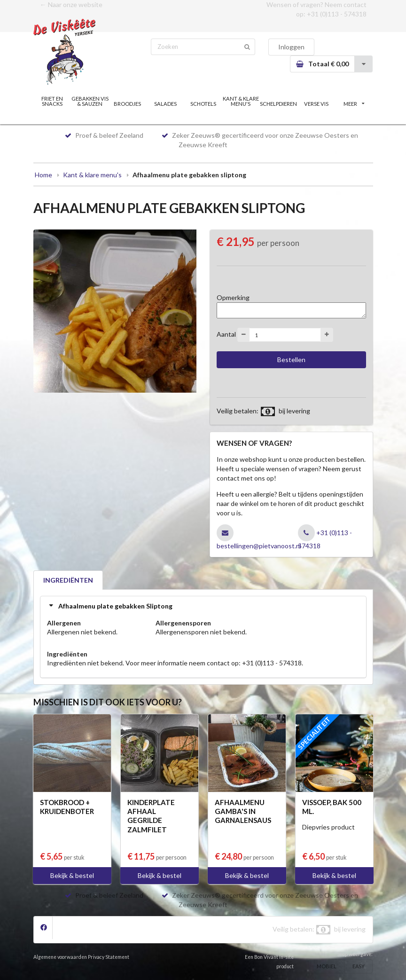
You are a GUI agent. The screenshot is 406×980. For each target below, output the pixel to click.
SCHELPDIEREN (278, 104)
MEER (354, 104)
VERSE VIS (316, 104)
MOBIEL (327, 966)
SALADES (165, 104)
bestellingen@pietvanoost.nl (259, 546)
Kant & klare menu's (92, 175)
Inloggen (291, 47)
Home (43, 175)
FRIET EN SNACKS (52, 101)
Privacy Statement (109, 957)
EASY (359, 966)
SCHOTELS (203, 104)
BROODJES (127, 104)
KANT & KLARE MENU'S (241, 101)
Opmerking (233, 297)
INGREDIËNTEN (68, 580)
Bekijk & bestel (72, 875)
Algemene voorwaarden (60, 957)
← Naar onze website (71, 4)
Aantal (226, 334)
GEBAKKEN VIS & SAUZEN (90, 101)
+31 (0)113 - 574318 (337, 14)
